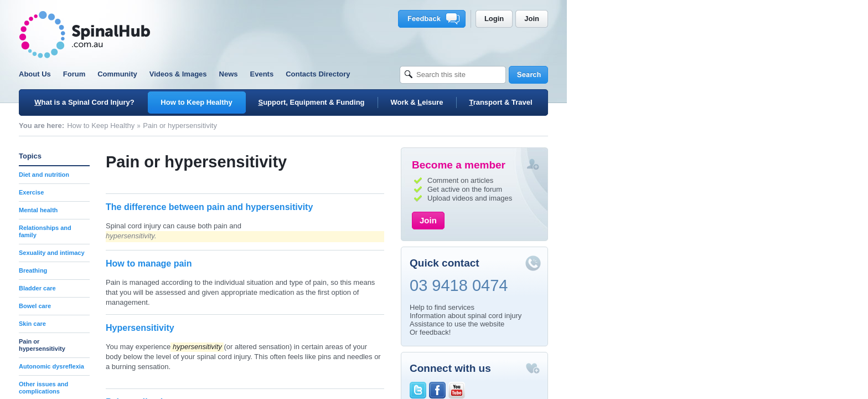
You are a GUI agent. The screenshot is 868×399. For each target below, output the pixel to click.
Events (413, 74)
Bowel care (185, 306)
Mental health (189, 210)
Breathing (184, 270)
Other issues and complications (194, 388)
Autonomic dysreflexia (202, 366)
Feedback (584, 19)
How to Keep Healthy (251, 126)
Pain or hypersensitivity (193, 345)
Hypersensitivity (291, 328)
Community (268, 74)
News (379, 74)
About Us (185, 74)
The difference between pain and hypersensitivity (360, 207)
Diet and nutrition (195, 175)
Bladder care (188, 288)
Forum (225, 74)
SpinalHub (235, 35)
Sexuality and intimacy (202, 253)
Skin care (183, 324)
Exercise (182, 192)
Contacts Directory (468, 74)
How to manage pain (299, 264)
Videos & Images (329, 74)
